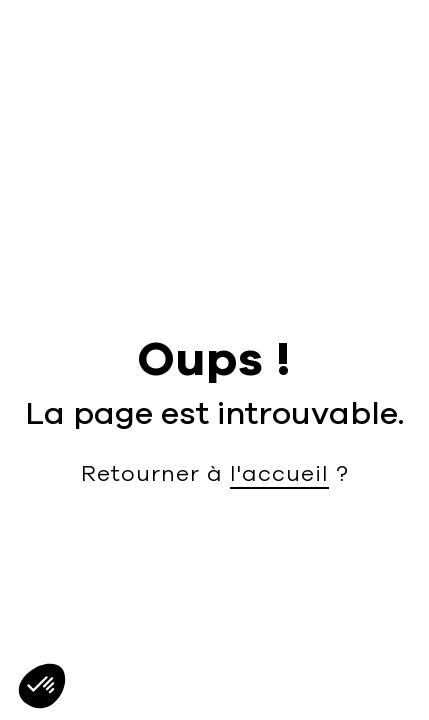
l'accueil (279, 474)
